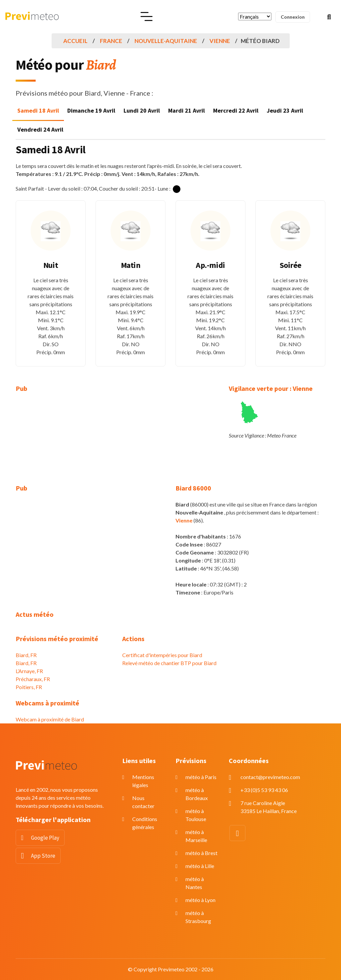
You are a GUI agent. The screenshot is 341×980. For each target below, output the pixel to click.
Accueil (75, 41)
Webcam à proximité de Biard (50, 719)
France (111, 41)
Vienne (220, 41)
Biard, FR (26, 655)
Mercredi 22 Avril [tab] (236, 110)
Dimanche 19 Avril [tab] (91, 110)
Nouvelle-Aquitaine (166, 41)
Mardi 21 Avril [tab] (186, 110)
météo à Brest (201, 853)
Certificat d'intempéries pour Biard (162, 655)
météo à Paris (201, 777)
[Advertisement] (64, 443)
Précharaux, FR (33, 679)
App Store (43, 856)
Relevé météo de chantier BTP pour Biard (169, 663)
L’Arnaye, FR (29, 671)
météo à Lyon (200, 900)
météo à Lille (200, 866)
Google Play (45, 838)
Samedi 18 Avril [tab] (38, 110)
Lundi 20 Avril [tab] (142, 110)
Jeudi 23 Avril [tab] (285, 110)
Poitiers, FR (29, 687)
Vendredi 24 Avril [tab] (40, 129)
